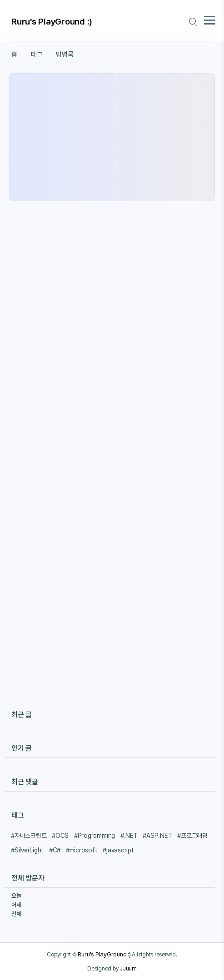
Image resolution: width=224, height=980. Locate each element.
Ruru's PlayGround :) (52, 22)
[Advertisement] (112, 137)
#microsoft (82, 850)
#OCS (60, 836)
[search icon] (193, 22)
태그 (37, 54)
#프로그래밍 (192, 836)
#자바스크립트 (29, 836)
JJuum (128, 968)
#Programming (95, 836)
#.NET (129, 836)
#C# (55, 850)
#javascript (118, 850)
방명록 (65, 54)
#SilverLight (27, 850)
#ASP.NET (157, 836)
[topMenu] (209, 19)
